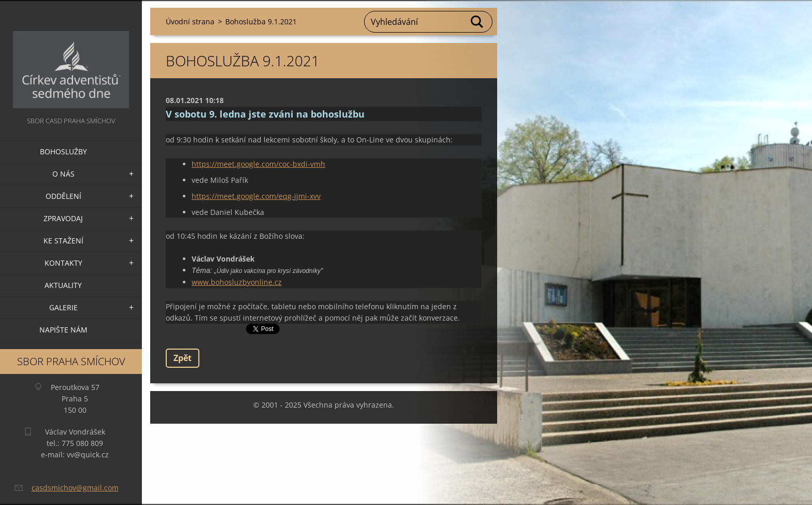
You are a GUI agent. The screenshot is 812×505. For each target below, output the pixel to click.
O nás (63, 174)
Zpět (183, 358)
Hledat (477, 22)
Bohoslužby (63, 151)
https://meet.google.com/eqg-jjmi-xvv (256, 196)
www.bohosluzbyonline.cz (237, 282)
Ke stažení (63, 241)
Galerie (63, 307)
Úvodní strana (190, 21)
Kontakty (63, 263)
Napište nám (63, 330)
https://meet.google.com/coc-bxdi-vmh (258, 164)
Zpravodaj (63, 218)
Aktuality (63, 285)
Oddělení (63, 196)
